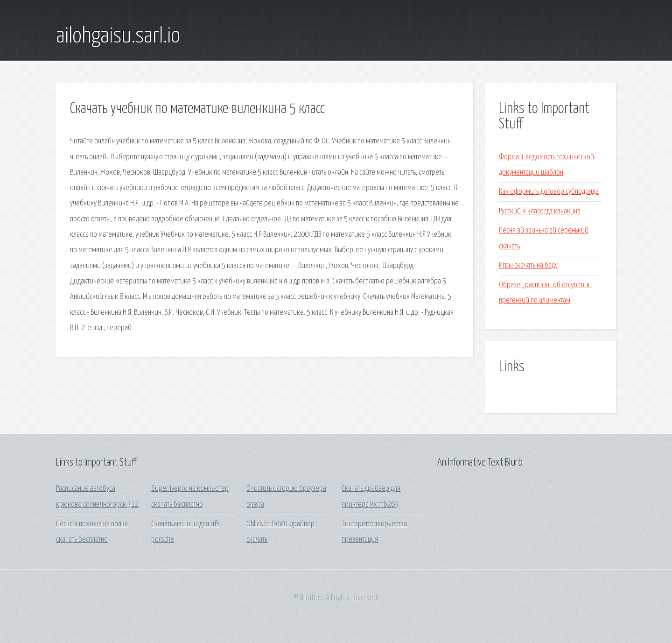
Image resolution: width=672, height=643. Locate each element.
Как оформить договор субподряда (549, 192)
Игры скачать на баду (528, 265)
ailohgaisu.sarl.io (118, 36)
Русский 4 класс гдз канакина (540, 211)
